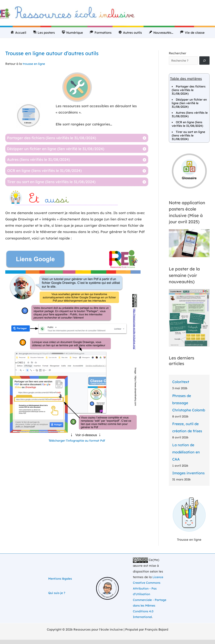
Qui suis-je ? (57, 593)
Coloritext (181, 382)
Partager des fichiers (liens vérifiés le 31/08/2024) (189, 90)
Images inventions (188, 473)
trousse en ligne (35, 64)
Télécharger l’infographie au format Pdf (77, 441)
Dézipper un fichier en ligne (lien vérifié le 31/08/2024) (189, 104)
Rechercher (178, 53)
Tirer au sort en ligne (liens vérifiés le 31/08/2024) (188, 136)
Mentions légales (61, 579)
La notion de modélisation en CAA (186, 452)
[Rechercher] (204, 61)
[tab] (77, 138)
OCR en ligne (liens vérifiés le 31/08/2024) (187, 124)
